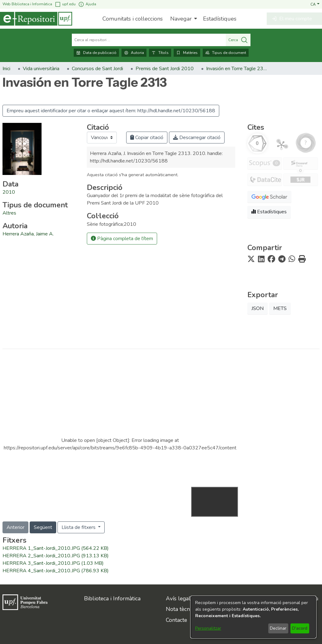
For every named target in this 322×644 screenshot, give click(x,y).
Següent (43, 527)
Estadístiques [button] (269, 212)
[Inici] (36, 19)
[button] (315, 4)
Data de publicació (96, 53)
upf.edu (65, 4)
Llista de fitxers (79, 527)
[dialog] (253, 617)
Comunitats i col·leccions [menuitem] (133, 19)
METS (280, 308)
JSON (258, 308)
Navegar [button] (181, 19)
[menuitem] (183, 19)
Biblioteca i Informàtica (112, 598)
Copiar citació (147, 138)
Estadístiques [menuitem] (220, 19)
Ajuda (87, 4)
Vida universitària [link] (41, 69)
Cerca (238, 40)
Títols (160, 53)
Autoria (134, 53)
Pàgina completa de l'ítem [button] (122, 239)
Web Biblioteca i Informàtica (27, 4)
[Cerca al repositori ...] (149, 40)
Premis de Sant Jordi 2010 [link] (165, 69)
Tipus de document (226, 53)
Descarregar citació (197, 138)
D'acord (300, 628)
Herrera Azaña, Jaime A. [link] (28, 234)
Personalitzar (208, 628)
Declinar (278, 628)
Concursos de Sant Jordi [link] (97, 69)
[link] (9, 213)
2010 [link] (9, 192)
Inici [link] (6, 69)
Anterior (15, 527)
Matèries (187, 53)
